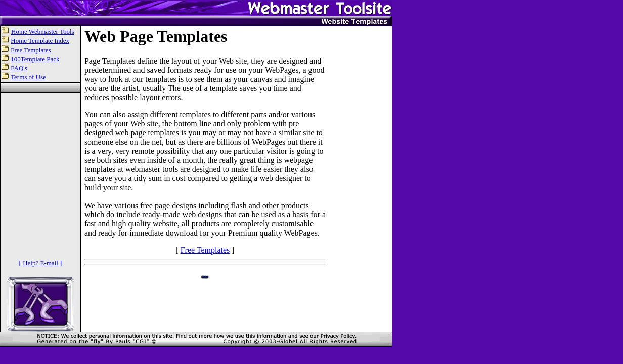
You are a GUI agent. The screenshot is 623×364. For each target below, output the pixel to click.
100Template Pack (35, 59)
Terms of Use (28, 77)
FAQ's (19, 68)
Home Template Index (40, 41)
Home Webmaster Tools (43, 32)
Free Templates (31, 50)
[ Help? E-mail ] (41, 263)
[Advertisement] (361, 179)
